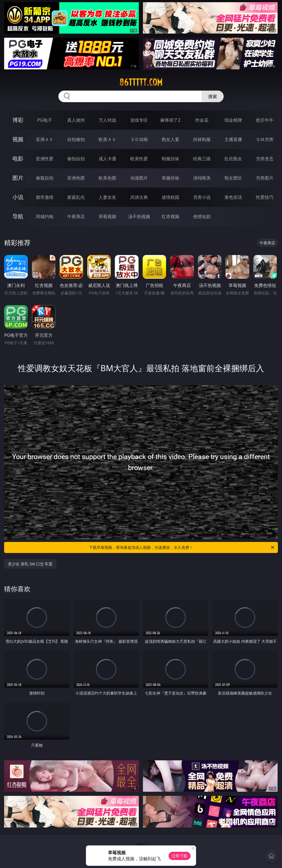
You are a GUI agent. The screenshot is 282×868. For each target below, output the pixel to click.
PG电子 (44, 120)
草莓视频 (107, 216)
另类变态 (265, 159)
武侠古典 (139, 197)
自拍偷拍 (76, 139)
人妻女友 (107, 197)
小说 (18, 197)
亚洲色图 (76, 178)
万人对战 (107, 120)
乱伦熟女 (233, 159)
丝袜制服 (202, 139)
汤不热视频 (139, 216)
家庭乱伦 (76, 197)
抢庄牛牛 (265, 120)
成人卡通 (107, 159)
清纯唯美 (202, 178)
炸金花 (202, 120)
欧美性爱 (139, 159)
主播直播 (233, 139)
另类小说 (202, 197)
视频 (18, 139)
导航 (18, 216)
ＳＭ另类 (265, 139)
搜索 (213, 96)
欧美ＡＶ (107, 139)
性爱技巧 (265, 197)
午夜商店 (76, 216)
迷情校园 (170, 197)
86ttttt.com (141, 82)
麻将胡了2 (170, 120)
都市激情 (45, 197)
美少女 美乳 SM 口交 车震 (30, 564)
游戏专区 (139, 120)
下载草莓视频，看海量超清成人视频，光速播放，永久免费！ (182, 547)
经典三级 (202, 159)
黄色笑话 (233, 197)
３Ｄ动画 (139, 139)
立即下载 (180, 856)
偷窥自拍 (45, 178)
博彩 (18, 120)
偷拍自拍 (76, 159)
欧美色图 (107, 178)
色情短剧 (202, 216)
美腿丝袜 (170, 178)
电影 (18, 158)
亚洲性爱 (45, 159)
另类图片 (265, 178)
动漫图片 (139, 178)
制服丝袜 (170, 159)
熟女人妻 (170, 139)
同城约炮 (45, 216)
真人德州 (76, 120)
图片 (18, 178)
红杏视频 (170, 216)
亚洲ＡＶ (45, 139)
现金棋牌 (233, 120)
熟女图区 (233, 178)
